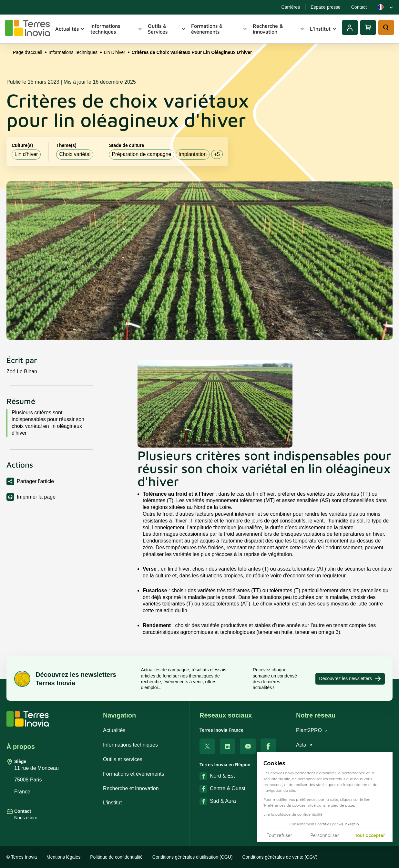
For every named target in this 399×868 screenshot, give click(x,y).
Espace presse (326, 7)
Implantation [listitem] (193, 154)
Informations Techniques (73, 52)
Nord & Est (217, 776)
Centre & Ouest (222, 789)
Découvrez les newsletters (350, 679)
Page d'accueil (28, 52)
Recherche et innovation (131, 788)
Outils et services (123, 759)
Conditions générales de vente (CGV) (280, 857)
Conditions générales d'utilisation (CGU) (193, 857)
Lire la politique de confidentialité (293, 814)
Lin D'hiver (115, 52)
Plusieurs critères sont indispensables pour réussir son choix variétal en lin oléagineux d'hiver (48, 423)
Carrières (291, 7)
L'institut (323, 29)
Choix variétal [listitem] (75, 154)
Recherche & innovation (279, 29)
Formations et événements (133, 774)
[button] (389, 861)
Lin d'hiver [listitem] (26, 154)
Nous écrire (26, 818)
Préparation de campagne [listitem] (141, 154)
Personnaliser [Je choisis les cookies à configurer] (325, 835)
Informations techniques (117, 29)
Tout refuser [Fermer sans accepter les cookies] (279, 835)
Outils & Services (167, 29)
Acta (304, 745)
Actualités (70, 29)
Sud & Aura (218, 801)
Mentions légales (63, 857)
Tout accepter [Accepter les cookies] (370, 835)
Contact (359, 7)
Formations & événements (219, 29)
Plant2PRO (312, 730)
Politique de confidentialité (116, 857)
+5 (217, 154)
